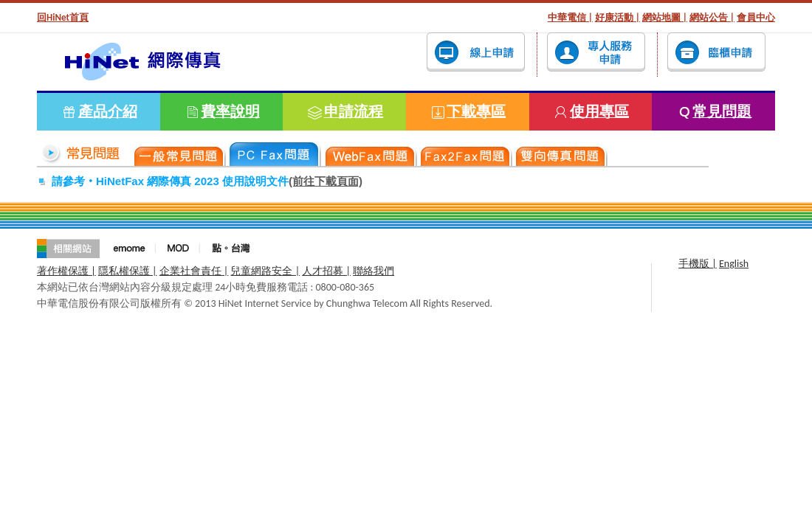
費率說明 (230, 111)
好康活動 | (617, 17)
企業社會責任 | (194, 271)
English (734, 264)
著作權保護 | (66, 271)
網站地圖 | (665, 17)
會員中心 (756, 17)
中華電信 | (570, 17)
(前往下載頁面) (326, 181)
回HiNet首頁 (63, 17)
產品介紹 (108, 111)
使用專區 (599, 111)
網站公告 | (712, 17)
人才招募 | (326, 271)
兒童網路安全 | (265, 271)
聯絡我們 (374, 271)
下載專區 (476, 111)
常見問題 (722, 111)
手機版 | (698, 264)
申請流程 (354, 111)
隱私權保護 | (128, 271)
